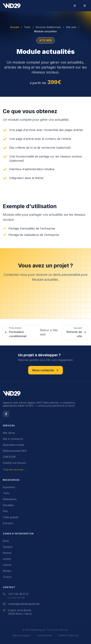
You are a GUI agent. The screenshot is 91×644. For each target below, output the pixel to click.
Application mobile (14, 445)
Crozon (7, 577)
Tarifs (27, 27)
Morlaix (7, 571)
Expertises (9, 487)
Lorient (7, 559)
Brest (6, 541)
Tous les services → (15, 469)
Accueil (15, 27)
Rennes (7, 553)
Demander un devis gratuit (45, 293)
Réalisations (10, 499)
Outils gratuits (11, 517)
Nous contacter (46, 303)
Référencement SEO (15, 451)
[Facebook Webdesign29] (6, 414)
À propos (8, 523)
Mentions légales (22, 635)
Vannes (7, 565)
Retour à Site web (49, 332)
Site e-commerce (13, 439)
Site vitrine (9, 433)
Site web (71, 27)
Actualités (8, 505)
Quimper (8, 547)
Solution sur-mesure (14, 463)
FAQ (5, 511)
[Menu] (85, 6)
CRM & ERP (9, 457)
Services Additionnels (48, 27)
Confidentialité (45, 635)
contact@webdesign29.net (21, 604)
